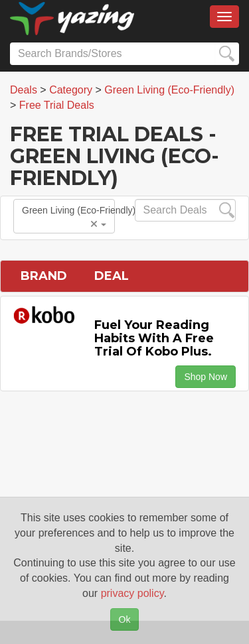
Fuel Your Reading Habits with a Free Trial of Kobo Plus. (154, 338)
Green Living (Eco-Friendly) (68, 217)
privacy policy (132, 593)
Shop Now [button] (206, 377)
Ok (125, 619)
